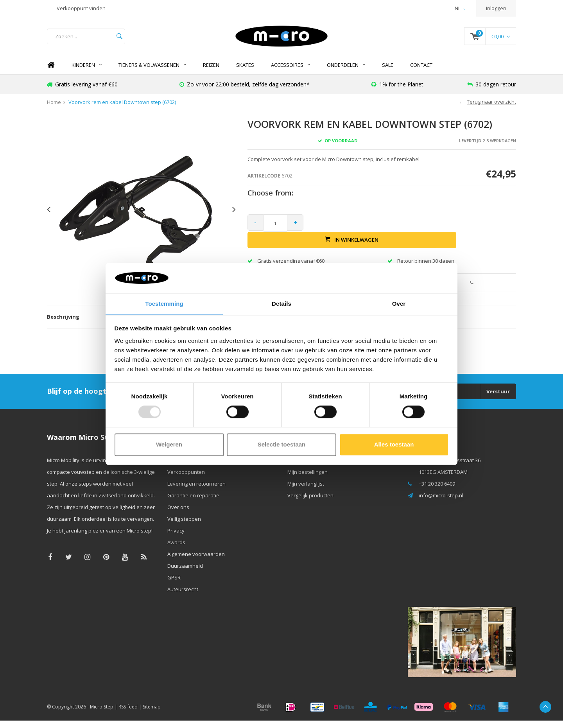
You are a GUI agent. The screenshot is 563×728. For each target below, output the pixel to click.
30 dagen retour (492, 92)
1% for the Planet (397, 92)
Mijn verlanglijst (306, 491)
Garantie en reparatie (193, 503)
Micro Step (102, 714)
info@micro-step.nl (441, 503)
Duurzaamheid (185, 573)
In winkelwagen (413, 230)
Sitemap (152, 714)
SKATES (245, 72)
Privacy (176, 538)
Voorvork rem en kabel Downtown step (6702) (122, 110)
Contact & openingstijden (197, 468)
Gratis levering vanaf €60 (82, 92)
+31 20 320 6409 (437, 491)
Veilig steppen (184, 526)
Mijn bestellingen (307, 479)
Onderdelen (346, 72)
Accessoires (290, 72)
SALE (388, 72)
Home (51, 73)
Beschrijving (63, 324)
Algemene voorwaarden (196, 561)
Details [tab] (281, 303)
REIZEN (211, 72)
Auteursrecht (183, 597)
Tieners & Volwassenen (152, 72)
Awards (176, 550)
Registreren (301, 468)
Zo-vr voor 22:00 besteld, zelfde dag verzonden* (245, 92)
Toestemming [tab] (164, 303)
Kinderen (87, 72)
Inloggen (496, 8)
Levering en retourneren (196, 491)
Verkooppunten (186, 479)
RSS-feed (128, 714)
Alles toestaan (394, 445)
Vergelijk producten (310, 503)
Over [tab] (399, 303)
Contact (421, 72)
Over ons (178, 515)
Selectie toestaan (282, 445)
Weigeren (169, 445)
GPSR (174, 585)
